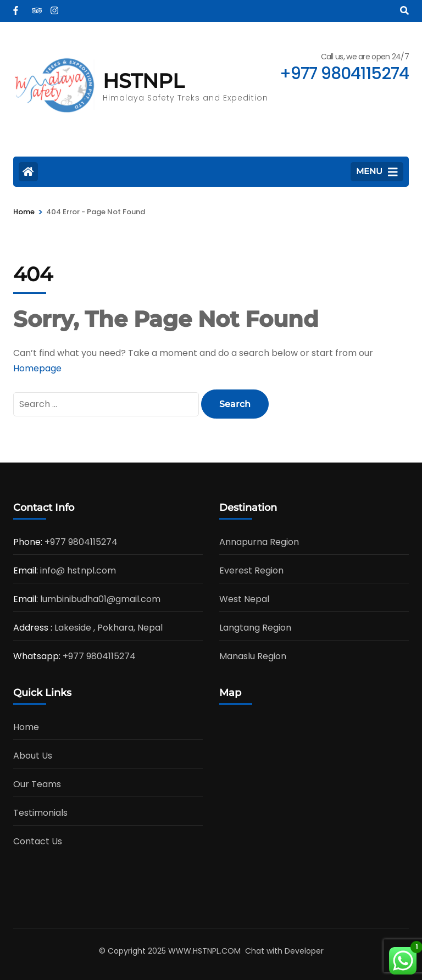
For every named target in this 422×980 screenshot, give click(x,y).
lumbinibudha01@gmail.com (100, 599)
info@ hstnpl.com (78, 570)
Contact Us (38, 841)
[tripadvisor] (36, 7)
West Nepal (244, 599)
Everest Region (251, 570)
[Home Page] (28, 172)
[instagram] (54, 7)
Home (26, 727)
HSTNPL (143, 81)
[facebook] (17, 7)
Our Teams (37, 784)
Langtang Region (255, 628)
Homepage (37, 368)
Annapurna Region (259, 542)
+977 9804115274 (81, 542)
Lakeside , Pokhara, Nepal (109, 628)
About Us (33, 756)
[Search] (404, 11)
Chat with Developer (284, 951)
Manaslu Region (253, 656)
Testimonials (40, 813)
